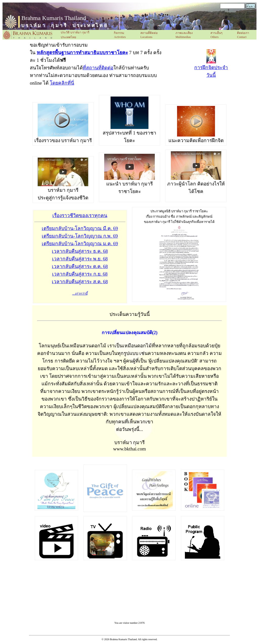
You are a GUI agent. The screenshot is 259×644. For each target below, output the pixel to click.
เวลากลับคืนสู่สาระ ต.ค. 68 (80, 266)
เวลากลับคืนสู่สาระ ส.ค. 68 (80, 282)
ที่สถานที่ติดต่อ (98, 68)
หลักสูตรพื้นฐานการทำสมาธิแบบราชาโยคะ (82, 53)
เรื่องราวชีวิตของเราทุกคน (80, 215)
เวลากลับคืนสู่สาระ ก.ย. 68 (80, 274)
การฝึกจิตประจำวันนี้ (211, 69)
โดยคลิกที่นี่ (62, 83)
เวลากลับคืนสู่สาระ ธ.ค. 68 (80, 251)
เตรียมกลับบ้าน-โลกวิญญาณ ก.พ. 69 (80, 236)
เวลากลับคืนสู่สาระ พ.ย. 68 (80, 259)
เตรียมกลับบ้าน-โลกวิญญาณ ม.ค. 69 (80, 244)
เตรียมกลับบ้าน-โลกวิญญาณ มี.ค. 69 (80, 228)
